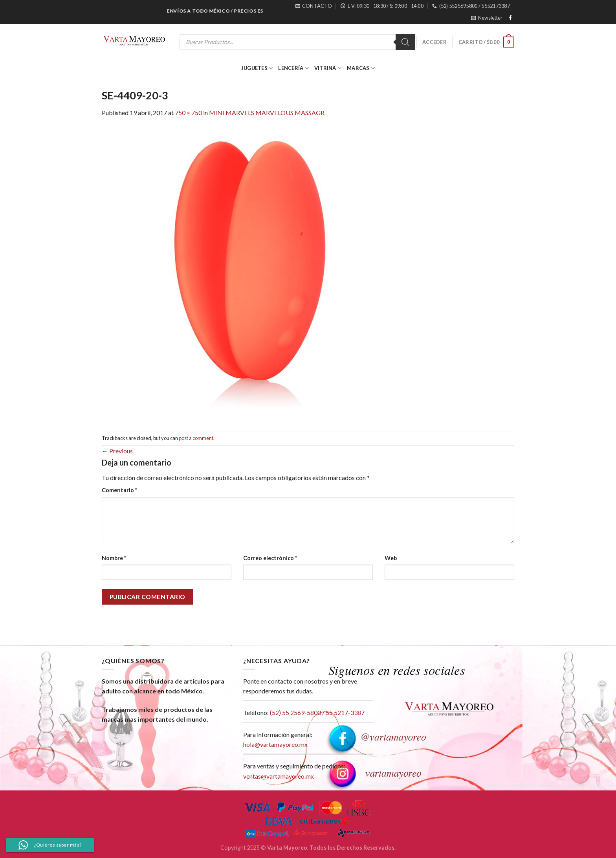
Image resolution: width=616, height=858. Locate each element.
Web (391, 558)
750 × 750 (188, 113)
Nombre (114, 558)
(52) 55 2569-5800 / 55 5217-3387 (317, 712)
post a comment (196, 438)
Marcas (361, 68)
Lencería (293, 68)
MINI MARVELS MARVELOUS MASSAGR (267, 113)
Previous (117, 451)
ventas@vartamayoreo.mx (279, 776)
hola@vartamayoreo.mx (275, 744)
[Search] (405, 42)
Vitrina (328, 68)
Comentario (119, 490)
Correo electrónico (270, 558)
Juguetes (257, 68)
